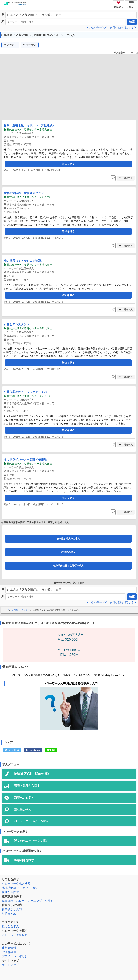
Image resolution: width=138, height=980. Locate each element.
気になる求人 (10, 926)
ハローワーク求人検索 (16, 884)
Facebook (33, 750)
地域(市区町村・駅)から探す (20, 888)
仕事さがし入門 (12, 909)
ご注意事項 (9, 952)
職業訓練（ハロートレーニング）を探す (28, 901)
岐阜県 (15, 610)
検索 (132, 22)
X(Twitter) (12, 750)
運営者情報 (9, 948)
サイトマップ (10, 965)
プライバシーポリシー (16, 956)
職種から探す (10, 892)
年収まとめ (9, 914)
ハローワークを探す (15, 935)
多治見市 (26, 610)
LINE (51, 750)
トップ (5, 610)
